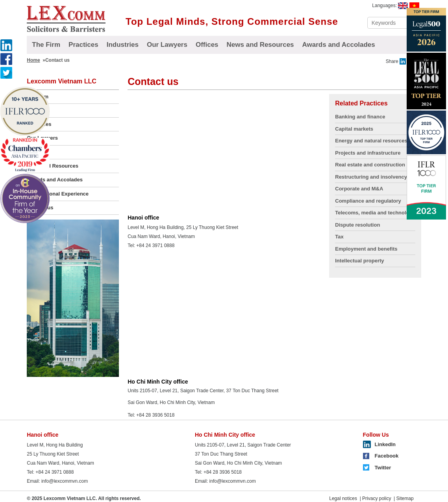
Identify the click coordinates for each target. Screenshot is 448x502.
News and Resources (260, 45)
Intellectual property (359, 261)
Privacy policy (377, 498)
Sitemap (405, 498)
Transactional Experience (58, 194)
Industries (123, 45)
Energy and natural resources (371, 141)
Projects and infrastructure (368, 153)
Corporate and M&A (359, 189)
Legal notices (343, 498)
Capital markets (354, 129)
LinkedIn (385, 444)
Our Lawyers (167, 45)
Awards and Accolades (339, 45)
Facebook (387, 456)
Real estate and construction (370, 165)
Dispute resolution (357, 225)
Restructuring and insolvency (371, 177)
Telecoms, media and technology (375, 213)
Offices (207, 45)
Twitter (383, 468)
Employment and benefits (366, 249)
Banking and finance (360, 117)
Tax (339, 237)
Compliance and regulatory (368, 201)
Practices (83, 45)
